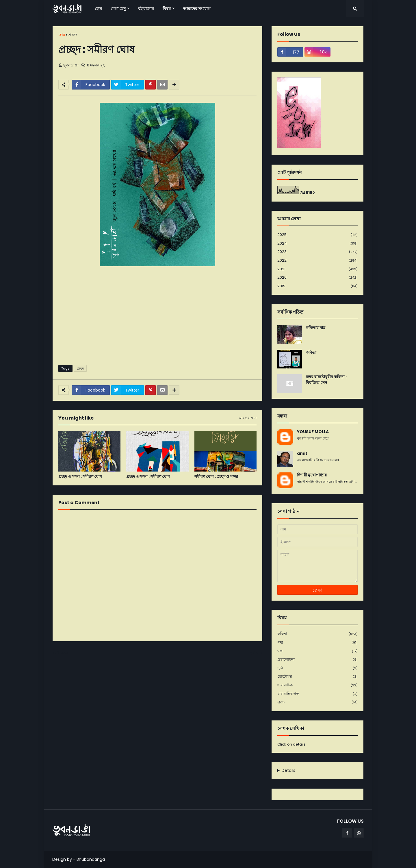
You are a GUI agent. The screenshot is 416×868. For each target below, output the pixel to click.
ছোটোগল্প (317, 677)
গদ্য (317, 643)
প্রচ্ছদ (73, 35)
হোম (62, 35)
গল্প (317, 651)
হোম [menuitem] (98, 9)
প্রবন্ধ (317, 702)
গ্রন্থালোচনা (317, 660)
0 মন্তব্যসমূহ (96, 65)
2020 (317, 278)
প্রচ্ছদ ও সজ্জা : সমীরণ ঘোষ (80, 477)
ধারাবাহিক (317, 685)
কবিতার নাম (315, 328)
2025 (317, 235)
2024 (317, 244)
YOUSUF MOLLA (313, 432)
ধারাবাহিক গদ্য (317, 694)
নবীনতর (62, 653)
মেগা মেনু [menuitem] (118, 9)
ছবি (317, 668)
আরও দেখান (248, 418)
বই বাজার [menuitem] (146, 9)
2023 (317, 252)
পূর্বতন (255, 653)
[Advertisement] (157, 316)
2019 (317, 286)
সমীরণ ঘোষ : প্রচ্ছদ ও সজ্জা (216, 477)
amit (302, 453)
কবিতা (311, 352)
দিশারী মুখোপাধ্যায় (312, 475)
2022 (317, 261)
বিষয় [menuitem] (167, 9)
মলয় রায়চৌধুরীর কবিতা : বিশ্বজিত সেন (326, 380)
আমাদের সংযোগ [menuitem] (197, 9)
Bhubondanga (91, 859)
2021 (317, 269)
